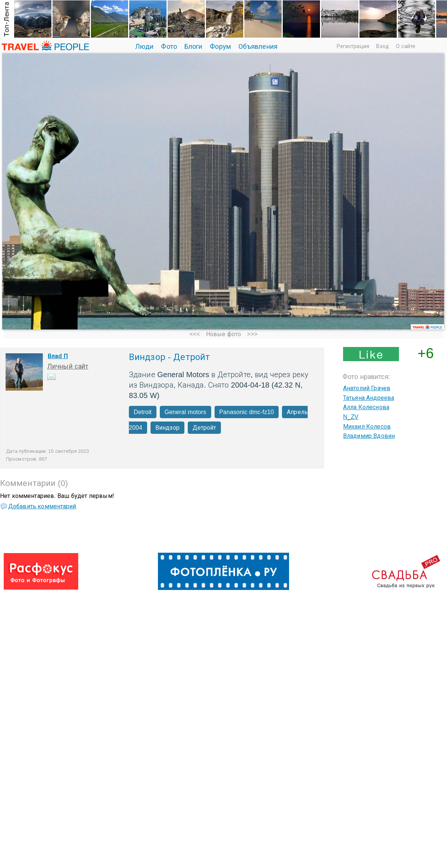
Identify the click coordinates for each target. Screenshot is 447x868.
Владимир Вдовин (369, 436)
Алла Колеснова (366, 407)
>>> (252, 334)
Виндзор (167, 428)
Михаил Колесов (367, 427)
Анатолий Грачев (367, 388)
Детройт (205, 428)
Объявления (258, 47)
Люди (144, 47)
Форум (220, 47)
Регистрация (353, 46)
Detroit (143, 412)
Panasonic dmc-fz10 (247, 412)
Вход (382, 46)
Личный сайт (68, 366)
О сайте (406, 46)
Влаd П (58, 356)
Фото (169, 47)
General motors (186, 412)
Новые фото (223, 334)
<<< (194, 334)
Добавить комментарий (42, 506)
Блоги (194, 47)
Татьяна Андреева (369, 398)
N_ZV (351, 417)
